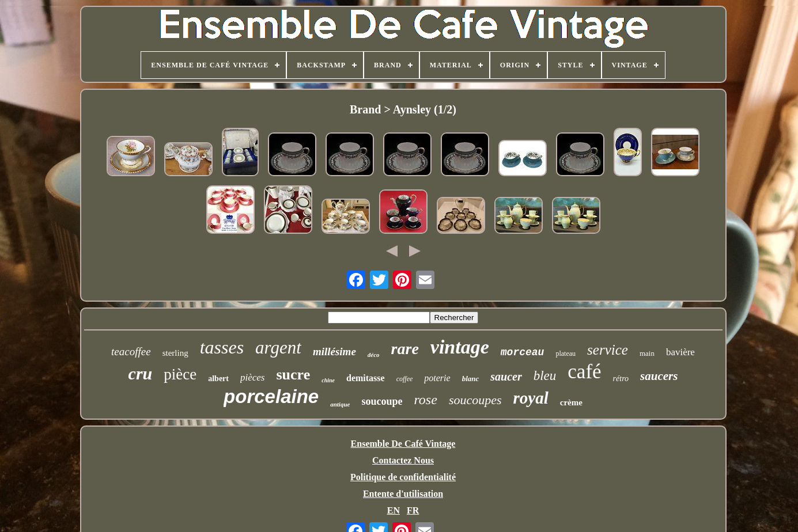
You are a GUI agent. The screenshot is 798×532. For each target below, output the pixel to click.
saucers (659, 376)
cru (141, 373)
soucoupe (382, 401)
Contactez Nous (403, 460)
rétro (621, 379)
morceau (523, 352)
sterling (175, 353)
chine (328, 380)
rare (405, 349)
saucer (506, 377)
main (647, 353)
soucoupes (475, 400)
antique (340, 404)
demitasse (366, 378)
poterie (437, 378)
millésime (334, 351)
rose (425, 400)
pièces (252, 377)
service (608, 350)
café (584, 372)
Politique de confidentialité (403, 477)
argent (278, 347)
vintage (460, 347)
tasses (222, 347)
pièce (180, 374)
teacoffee (131, 351)
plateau (566, 354)
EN (394, 510)
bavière (680, 352)
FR (413, 510)
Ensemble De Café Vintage (403, 444)
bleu (545, 376)
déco (374, 355)
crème (571, 402)
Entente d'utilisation (403, 494)
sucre (293, 375)
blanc (471, 379)
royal (531, 398)
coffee (405, 379)
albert (218, 379)
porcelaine (271, 396)
